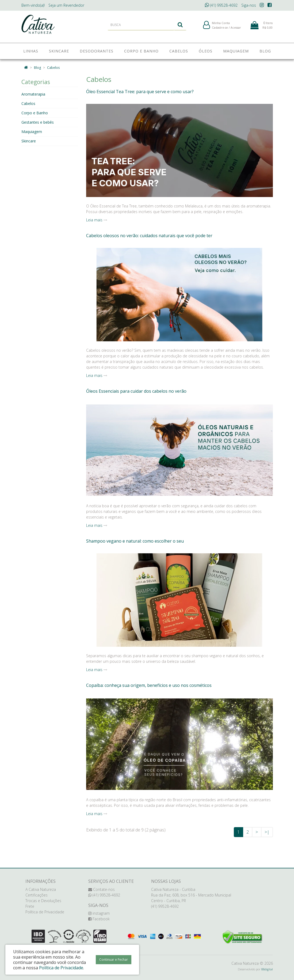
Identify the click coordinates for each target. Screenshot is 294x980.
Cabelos (53, 68)
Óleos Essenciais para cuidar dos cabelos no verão (136, 391)
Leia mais (97, 220)
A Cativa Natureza (41, 889)
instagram (99, 913)
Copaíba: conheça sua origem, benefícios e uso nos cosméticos (149, 685)
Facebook (99, 919)
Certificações (37, 895)
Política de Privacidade (45, 912)
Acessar (236, 29)
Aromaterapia (33, 94)
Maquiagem (32, 132)
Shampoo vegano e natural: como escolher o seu (135, 541)
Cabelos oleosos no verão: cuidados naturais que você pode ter (149, 236)
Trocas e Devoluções (43, 901)
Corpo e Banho (35, 113)
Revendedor (66, 5)
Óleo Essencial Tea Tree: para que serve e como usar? (140, 92)
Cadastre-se (220, 29)
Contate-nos (102, 889)
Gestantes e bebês (38, 122)
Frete (30, 906)
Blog (37, 68)
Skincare (29, 141)
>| (267, 832)
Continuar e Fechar (114, 960)
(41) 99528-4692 (221, 5)
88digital (267, 969)
